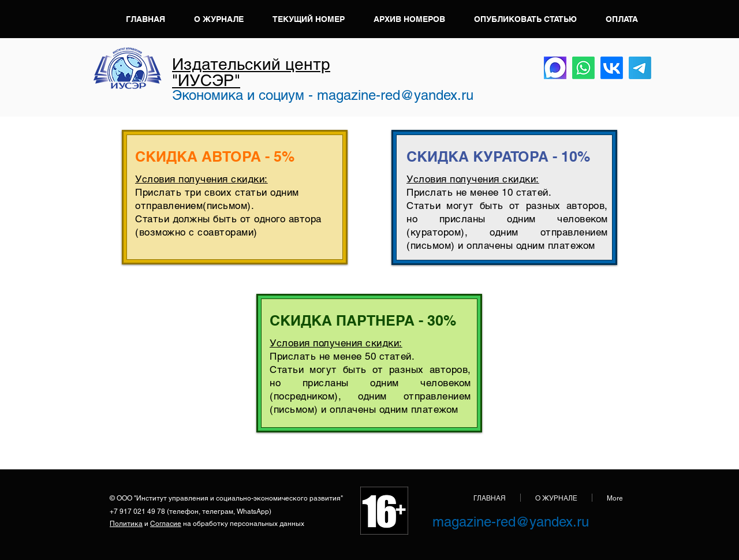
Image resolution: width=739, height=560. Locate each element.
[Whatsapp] (583, 68)
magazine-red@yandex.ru (511, 522)
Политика (126, 524)
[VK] (612, 68)
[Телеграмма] (640, 68)
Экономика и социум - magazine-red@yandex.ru (323, 95)
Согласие (166, 524)
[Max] (555, 68)
